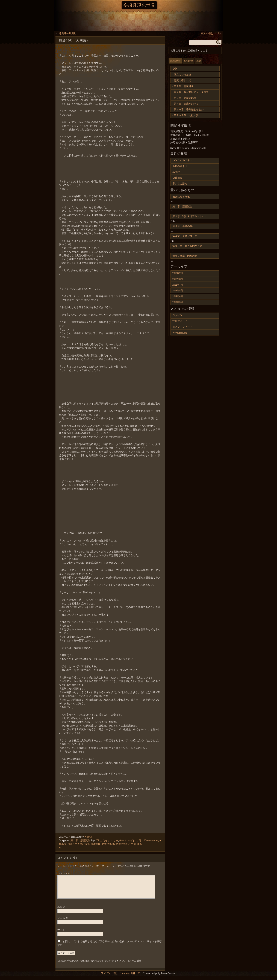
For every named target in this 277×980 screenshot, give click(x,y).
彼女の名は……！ (210, 33)
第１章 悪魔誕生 (80, 840)
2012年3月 (178, 302)
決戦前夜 (177, 178)
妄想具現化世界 (139, 5)
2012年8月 (178, 279)
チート (123, 840)
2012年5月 (178, 291)
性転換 (111, 844)
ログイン (177, 315)
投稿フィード (180, 321)
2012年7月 (178, 285)
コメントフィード (182, 327)
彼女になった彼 (182, 75)
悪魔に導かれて (125, 844)
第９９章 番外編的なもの (189, 110)
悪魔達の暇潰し (68, 33)
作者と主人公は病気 (79, 844)
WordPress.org (180, 333)
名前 (61, 911)
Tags (198, 61)
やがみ (89, 837)
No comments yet (153, 840)
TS (98, 840)
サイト (61, 934)
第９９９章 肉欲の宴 (186, 115)
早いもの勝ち (180, 184)
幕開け (176, 172)
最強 (137, 844)
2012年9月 (178, 273)
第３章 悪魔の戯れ (185, 98)
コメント (64, 873)
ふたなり (105, 840)
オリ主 (114, 840)
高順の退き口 (180, 166)
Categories (175, 61)
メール (63, 923)
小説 (175, 68)
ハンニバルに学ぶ (182, 160)
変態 (104, 844)
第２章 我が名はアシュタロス (191, 92)
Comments (127, 977)
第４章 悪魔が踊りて (186, 104)
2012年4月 (178, 296)
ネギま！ (132, 840)
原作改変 (96, 844)
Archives (188, 61)
